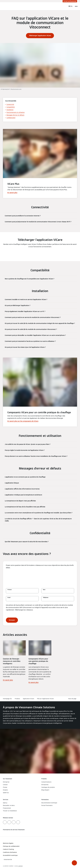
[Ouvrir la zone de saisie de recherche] (65, 6)
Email (9, 597)
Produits (17, 699)
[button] (74, 863)
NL (72, 6)
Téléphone (46, 597)
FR (69, 6)
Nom (44, 590)
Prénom (10, 590)
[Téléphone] (58, 600)
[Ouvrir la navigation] (76, 6)
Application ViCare (28, 699)
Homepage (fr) (7, 699)
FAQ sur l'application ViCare (45, 699)
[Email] (22, 600)
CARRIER (20, 866)
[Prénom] (22, 592)
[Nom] (58, 592)
